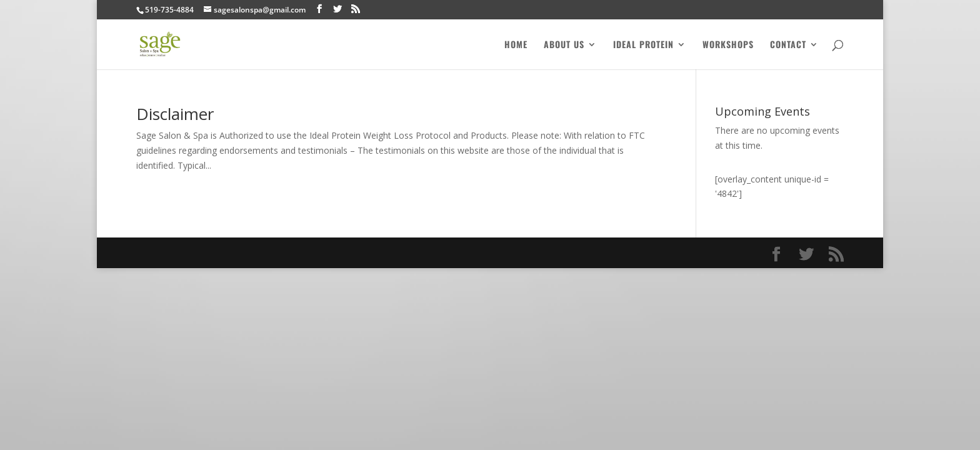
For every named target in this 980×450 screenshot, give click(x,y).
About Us (564, 45)
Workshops (728, 45)
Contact (788, 45)
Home (516, 45)
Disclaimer (175, 114)
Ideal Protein (643, 45)
